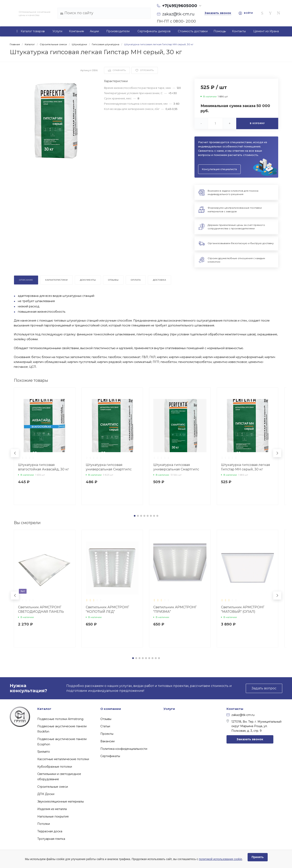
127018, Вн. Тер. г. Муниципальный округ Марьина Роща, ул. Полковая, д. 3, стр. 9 (254, 726)
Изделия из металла (52, 809)
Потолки (44, 824)
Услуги (169, 709)
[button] (135, 516)
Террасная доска (50, 831)
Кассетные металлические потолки (63, 759)
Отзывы (106, 719)
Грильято (44, 752)
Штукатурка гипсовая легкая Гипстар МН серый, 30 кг (246, 467)
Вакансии (107, 741)
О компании (111, 709)
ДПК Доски (46, 794)
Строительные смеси (53, 787)
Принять (258, 857)
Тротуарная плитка (51, 839)
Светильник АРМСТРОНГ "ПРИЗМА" (175, 609)
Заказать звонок (250, 739)
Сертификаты (110, 756)
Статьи (105, 726)
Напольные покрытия (53, 816)
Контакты (235, 709)
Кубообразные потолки (55, 767)
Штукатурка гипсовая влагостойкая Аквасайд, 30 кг (43, 467)
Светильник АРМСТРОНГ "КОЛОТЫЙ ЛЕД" (107, 609)
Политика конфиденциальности (124, 749)
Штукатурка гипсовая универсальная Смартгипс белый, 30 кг (176, 469)
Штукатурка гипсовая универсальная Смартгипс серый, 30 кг (109, 469)
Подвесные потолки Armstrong (60, 719)
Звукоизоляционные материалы (61, 801)
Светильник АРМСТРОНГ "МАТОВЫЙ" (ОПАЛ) (243, 609)
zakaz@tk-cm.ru (240, 715)
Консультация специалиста (219, 169)
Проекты (107, 734)
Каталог (44, 709)
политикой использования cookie (221, 859)
